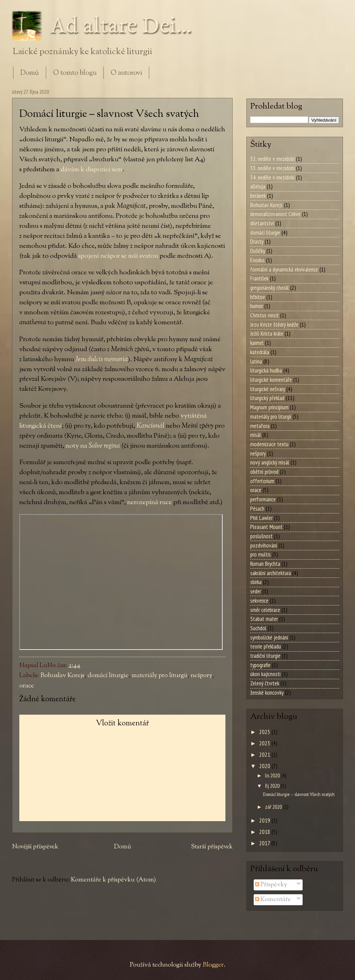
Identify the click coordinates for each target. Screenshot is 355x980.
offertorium (262, 481)
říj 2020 (273, 786)
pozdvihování (264, 545)
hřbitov (258, 297)
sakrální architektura (271, 573)
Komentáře (273, 900)
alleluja (258, 186)
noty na (93, 446)
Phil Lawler (261, 518)
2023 (265, 743)
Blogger (213, 965)
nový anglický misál (270, 462)
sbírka (256, 582)
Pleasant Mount (266, 527)
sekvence (259, 601)
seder (256, 591)
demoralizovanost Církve (275, 214)
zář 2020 (274, 807)
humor (257, 306)
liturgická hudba (266, 370)
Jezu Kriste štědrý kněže (274, 325)
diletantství (262, 223)
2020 (265, 766)
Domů (30, 73)
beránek (258, 196)
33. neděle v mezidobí (272, 168)
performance (263, 499)
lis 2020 (273, 775)
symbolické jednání (269, 637)
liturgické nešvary (268, 389)
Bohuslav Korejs (62, 676)
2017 (265, 843)
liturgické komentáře (271, 380)
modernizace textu (269, 444)
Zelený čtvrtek (265, 683)
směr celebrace (265, 610)
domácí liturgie (108, 676)
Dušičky (258, 251)
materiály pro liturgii (160, 676)
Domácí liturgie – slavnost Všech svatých (299, 794)
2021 (265, 755)
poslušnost (261, 536)
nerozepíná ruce (150, 502)
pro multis (261, 554)
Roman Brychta (265, 564)
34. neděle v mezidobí (272, 177)
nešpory (201, 676)
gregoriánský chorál (270, 288)
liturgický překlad (267, 398)
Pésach (257, 509)
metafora (260, 426)
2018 (265, 832)
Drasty (257, 242)
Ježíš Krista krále (267, 334)
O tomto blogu (75, 73)
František (259, 278)
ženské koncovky (267, 693)
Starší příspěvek (212, 847)
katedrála (260, 352)
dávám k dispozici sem (92, 170)
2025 (265, 732)
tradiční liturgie (265, 656)
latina (256, 361)
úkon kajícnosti (265, 674)
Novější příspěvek (35, 847)
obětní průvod (264, 472)
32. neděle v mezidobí (272, 159)
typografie (260, 665)
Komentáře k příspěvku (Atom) (113, 880)
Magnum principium (269, 407)
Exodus (257, 260)
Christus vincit (265, 315)
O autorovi (126, 73)
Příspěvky (271, 885)
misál (256, 435)
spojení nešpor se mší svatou (118, 256)
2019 (265, 820)
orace (27, 686)
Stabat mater (264, 619)
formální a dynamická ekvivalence (284, 269)
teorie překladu (266, 646)
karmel (257, 343)
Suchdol (258, 628)
